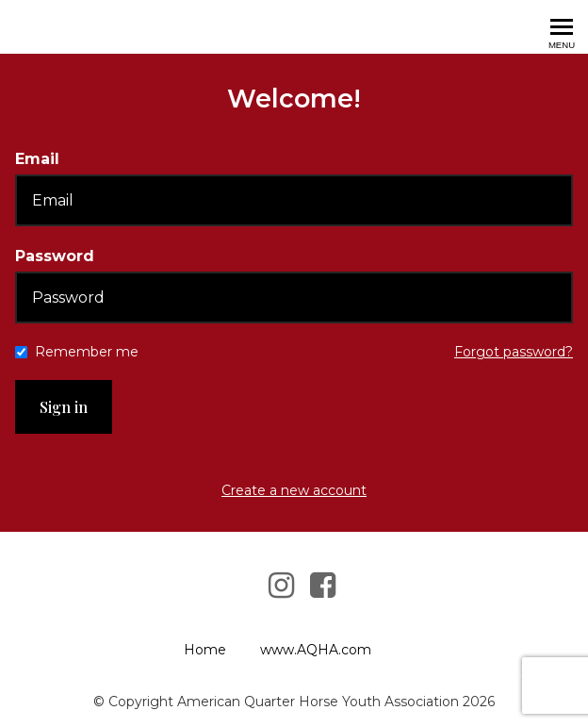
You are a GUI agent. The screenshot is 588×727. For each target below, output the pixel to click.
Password (55, 256)
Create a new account (294, 490)
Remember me (87, 352)
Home (205, 650)
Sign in (64, 407)
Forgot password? (514, 352)
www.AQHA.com (316, 650)
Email (37, 159)
